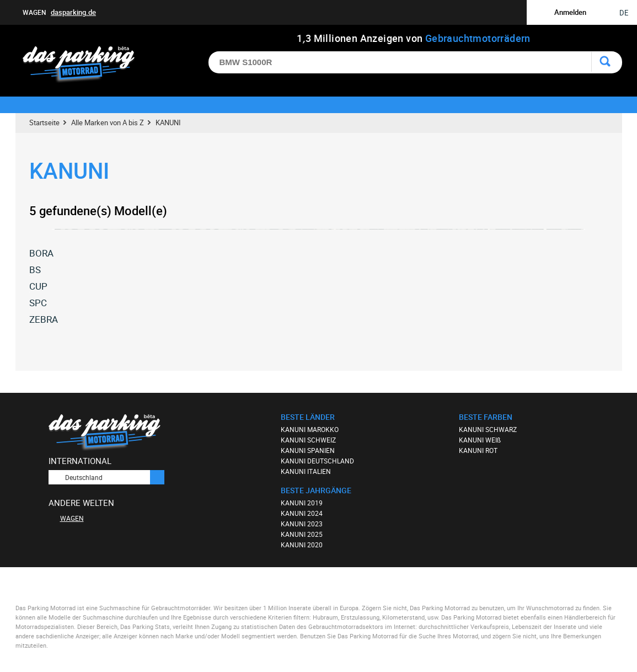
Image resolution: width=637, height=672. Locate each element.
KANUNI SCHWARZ (488, 429)
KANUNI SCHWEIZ (308, 440)
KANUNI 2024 (302, 513)
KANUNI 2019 (302, 503)
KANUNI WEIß (480, 440)
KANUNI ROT (478, 450)
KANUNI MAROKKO (310, 429)
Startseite (44, 122)
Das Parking (85, 65)
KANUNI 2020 (302, 545)
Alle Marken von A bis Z (108, 122)
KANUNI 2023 (302, 524)
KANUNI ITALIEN (306, 471)
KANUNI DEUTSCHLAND (317, 461)
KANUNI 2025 (302, 534)
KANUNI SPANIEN (308, 450)
